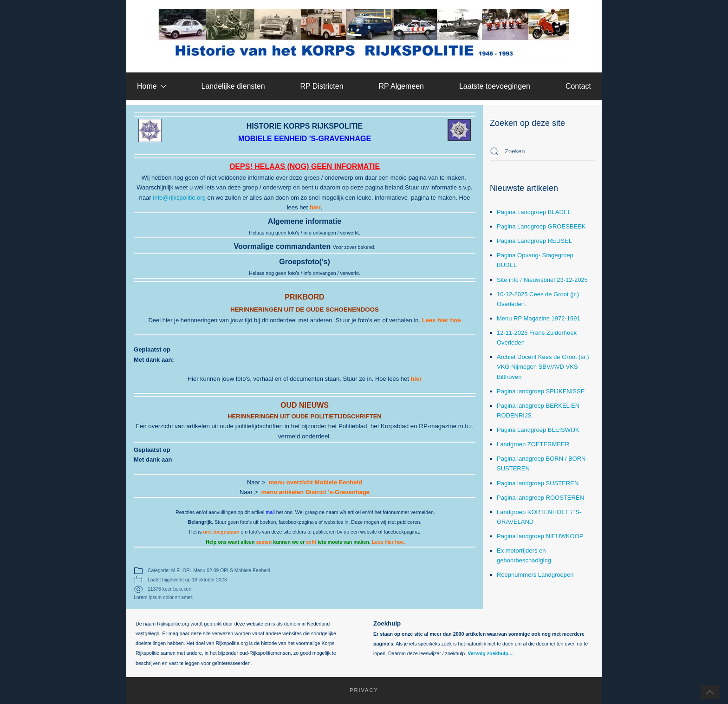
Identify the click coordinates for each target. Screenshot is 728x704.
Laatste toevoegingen (495, 86)
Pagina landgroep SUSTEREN (538, 483)
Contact (578, 86)
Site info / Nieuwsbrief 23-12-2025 (542, 280)
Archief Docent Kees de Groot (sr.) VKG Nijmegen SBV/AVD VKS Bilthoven (543, 367)
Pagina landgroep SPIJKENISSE (541, 391)
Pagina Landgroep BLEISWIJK (538, 430)
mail (270, 512)
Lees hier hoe (442, 320)
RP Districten (322, 86)
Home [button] (152, 86)
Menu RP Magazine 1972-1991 (539, 318)
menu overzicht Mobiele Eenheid (316, 482)
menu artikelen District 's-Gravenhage (316, 492)
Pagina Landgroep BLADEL (534, 212)
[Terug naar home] (364, 34)
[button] (710, 692)
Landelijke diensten (233, 86)
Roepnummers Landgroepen (535, 575)
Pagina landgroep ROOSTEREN (540, 498)
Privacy (360, 690)
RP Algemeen (401, 86)
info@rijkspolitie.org (179, 198)
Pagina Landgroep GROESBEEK (541, 226)
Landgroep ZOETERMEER (533, 444)
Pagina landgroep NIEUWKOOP (540, 536)
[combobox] (542, 151)
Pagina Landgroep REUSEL (534, 241)
